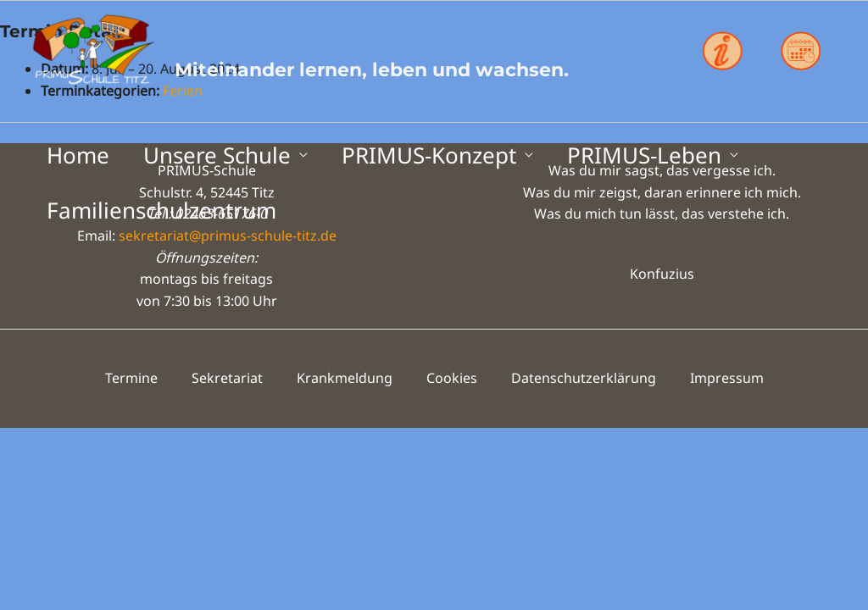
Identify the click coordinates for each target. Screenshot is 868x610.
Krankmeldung (345, 378)
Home (78, 155)
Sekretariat (227, 378)
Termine (131, 378)
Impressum (727, 378)
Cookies (452, 378)
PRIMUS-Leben (644, 155)
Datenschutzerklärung (584, 378)
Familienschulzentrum (161, 210)
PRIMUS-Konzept (429, 155)
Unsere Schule (217, 155)
